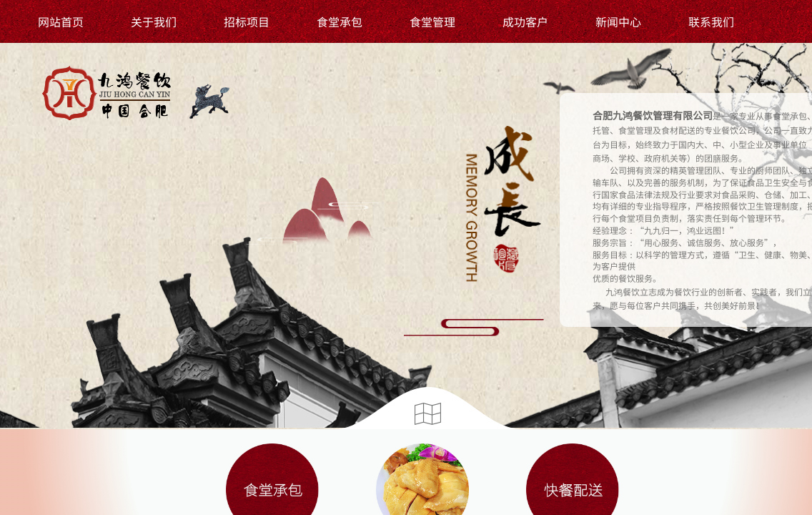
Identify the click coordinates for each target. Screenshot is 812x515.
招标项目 (247, 21)
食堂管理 (432, 21)
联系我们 (711, 21)
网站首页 (61, 21)
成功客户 (525, 21)
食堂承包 (340, 21)
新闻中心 (618, 21)
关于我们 (154, 21)
